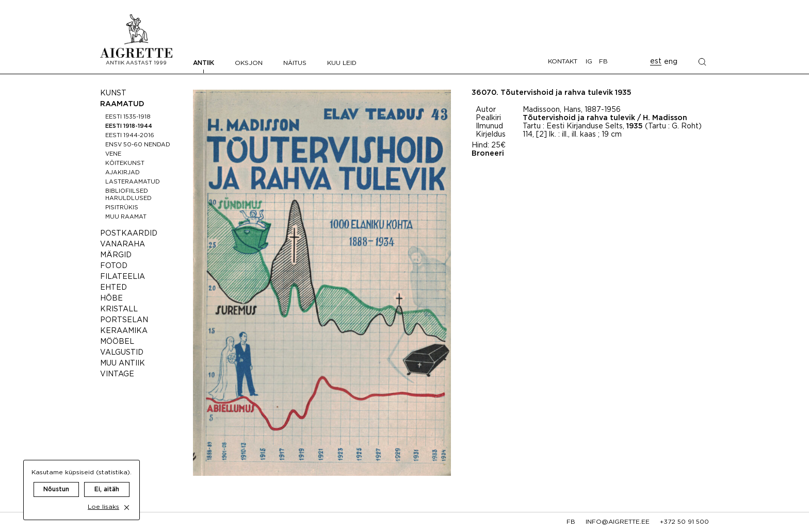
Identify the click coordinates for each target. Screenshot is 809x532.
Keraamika (124, 331)
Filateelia (123, 277)
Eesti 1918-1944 (129, 126)
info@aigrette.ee (618, 522)
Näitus (295, 63)
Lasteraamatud (133, 182)
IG (589, 62)
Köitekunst (125, 163)
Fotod (114, 266)
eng (671, 62)
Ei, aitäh (107, 478)
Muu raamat (126, 217)
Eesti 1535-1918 (128, 117)
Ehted (114, 288)
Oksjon (249, 63)
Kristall (119, 309)
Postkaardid (129, 234)
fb (571, 522)
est (656, 61)
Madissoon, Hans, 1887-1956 (572, 110)
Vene (113, 154)
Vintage (117, 374)
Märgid (116, 255)
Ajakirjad (123, 173)
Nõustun (56, 478)
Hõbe (111, 298)
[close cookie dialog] (127, 496)
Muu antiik (123, 363)
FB (603, 62)
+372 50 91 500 (684, 522)
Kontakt (563, 62)
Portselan (124, 320)
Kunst (113, 93)
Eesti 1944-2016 (130, 136)
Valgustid (122, 353)
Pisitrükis (122, 208)
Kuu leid (342, 63)
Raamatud (122, 104)
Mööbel (117, 342)
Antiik (204, 63)
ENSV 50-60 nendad (138, 145)
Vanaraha (123, 244)
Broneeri (488, 154)
